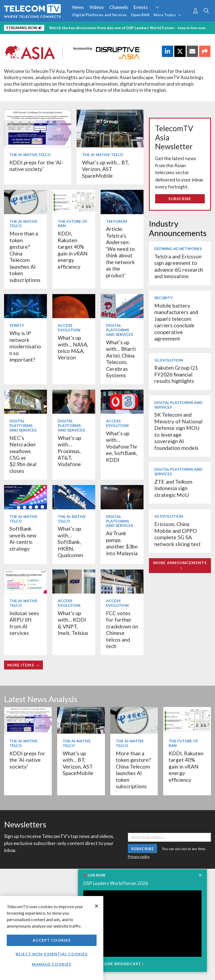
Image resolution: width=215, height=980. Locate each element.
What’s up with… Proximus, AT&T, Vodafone (69, 451)
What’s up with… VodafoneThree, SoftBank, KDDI (122, 447)
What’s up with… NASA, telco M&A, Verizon (73, 348)
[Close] (97, 906)
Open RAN (140, 15)
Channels (119, 7)
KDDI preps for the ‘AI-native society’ (36, 166)
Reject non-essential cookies (52, 954)
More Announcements (180, 565)
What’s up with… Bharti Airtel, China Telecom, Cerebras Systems (121, 359)
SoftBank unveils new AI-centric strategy (23, 538)
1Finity (17, 325)
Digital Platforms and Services (100, 15)
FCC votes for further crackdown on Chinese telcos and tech (122, 630)
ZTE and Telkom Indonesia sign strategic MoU (173, 488)
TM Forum (117, 221)
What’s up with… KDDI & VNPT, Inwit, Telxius (73, 623)
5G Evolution (169, 360)
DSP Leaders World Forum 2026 (116, 883)
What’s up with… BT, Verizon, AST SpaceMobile (105, 169)
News (78, 7)
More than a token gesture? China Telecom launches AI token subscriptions (25, 257)
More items (24, 665)
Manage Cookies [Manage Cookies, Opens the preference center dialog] (52, 964)
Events (141, 7)
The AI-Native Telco (30, 155)
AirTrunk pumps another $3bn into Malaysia (122, 543)
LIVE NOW (97, 875)
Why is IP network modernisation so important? (25, 346)
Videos (97, 7)
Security (163, 298)
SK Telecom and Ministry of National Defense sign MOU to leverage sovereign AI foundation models (178, 431)
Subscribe (180, 199)
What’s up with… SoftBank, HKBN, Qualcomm (70, 542)
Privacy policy (139, 857)
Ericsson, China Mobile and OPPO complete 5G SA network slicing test (178, 534)
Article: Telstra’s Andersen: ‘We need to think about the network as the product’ (120, 252)
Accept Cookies (52, 940)
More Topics (167, 15)
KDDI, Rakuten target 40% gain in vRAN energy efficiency (73, 250)
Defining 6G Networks (178, 249)
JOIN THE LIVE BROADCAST (114, 964)
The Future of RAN (73, 224)
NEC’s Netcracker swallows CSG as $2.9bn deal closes (23, 454)
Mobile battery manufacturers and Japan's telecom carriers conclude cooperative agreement (176, 322)
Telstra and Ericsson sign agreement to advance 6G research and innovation (179, 266)
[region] (52, 938)
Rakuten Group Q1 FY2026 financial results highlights (176, 374)
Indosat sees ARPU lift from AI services (24, 623)
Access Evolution (69, 328)
